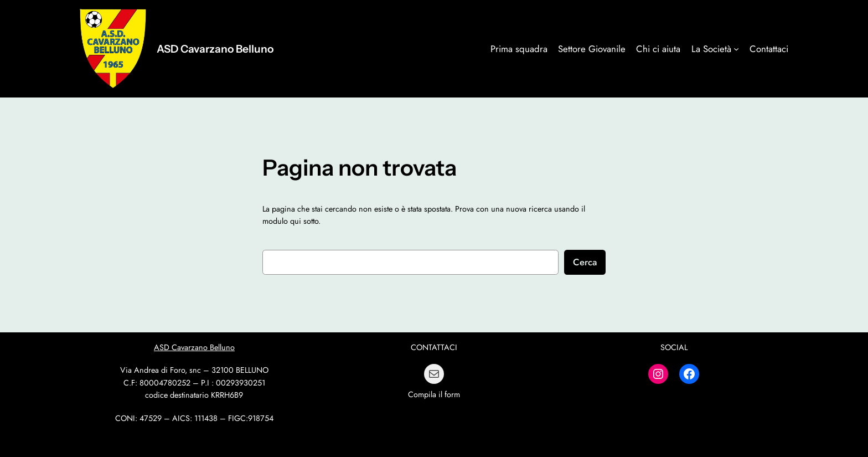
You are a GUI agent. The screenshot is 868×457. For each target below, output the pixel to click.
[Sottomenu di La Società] (736, 49)
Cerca (585, 262)
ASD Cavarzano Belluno (215, 49)
